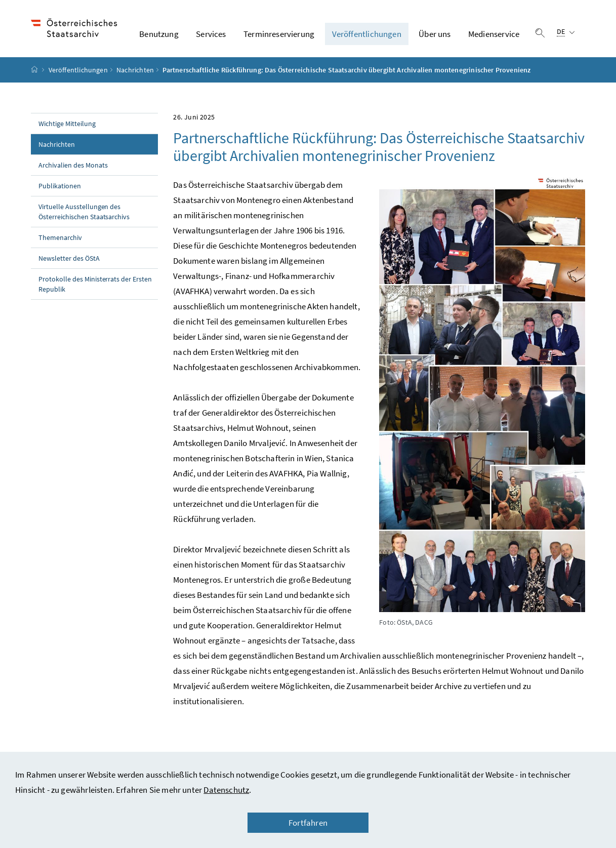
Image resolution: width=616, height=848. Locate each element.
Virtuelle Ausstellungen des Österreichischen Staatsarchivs (84, 213)
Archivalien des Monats (73, 167)
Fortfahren (308, 823)
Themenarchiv (60, 239)
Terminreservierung (279, 35)
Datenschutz (226, 790)
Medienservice (494, 35)
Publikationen (60, 187)
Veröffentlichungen (367, 35)
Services (211, 35)
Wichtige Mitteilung (67, 125)
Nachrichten (135, 71)
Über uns (435, 35)
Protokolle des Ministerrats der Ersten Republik (95, 286)
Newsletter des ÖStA (69, 260)
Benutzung (159, 35)
